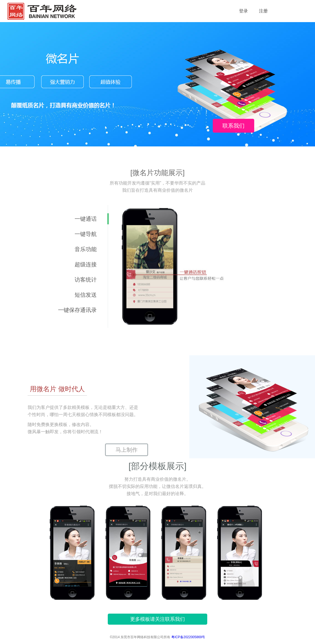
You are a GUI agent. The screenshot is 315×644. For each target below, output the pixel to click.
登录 (243, 11)
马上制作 (127, 450)
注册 (263, 11)
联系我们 (233, 126)
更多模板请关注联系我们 (158, 619)
